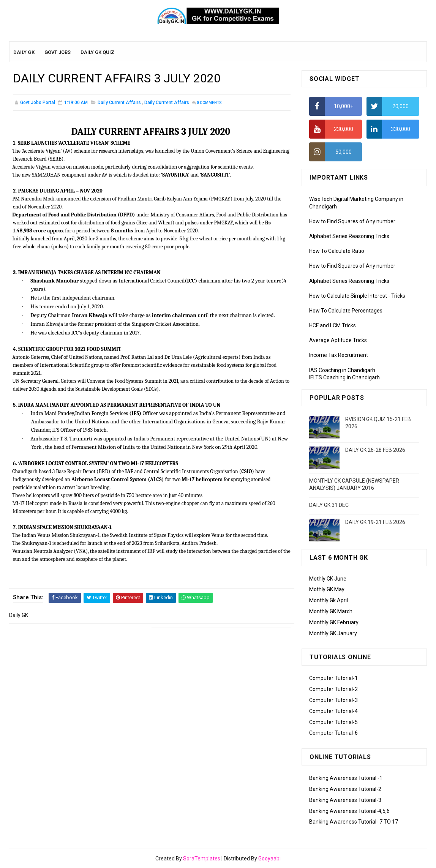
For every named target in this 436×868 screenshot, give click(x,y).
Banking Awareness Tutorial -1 (346, 778)
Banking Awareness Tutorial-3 (345, 800)
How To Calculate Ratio (337, 251)
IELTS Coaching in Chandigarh (344, 377)
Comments (209, 103)
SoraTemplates (202, 859)
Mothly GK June (328, 579)
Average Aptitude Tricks (338, 340)
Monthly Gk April (329, 600)
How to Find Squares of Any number (352, 221)
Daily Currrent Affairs (167, 103)
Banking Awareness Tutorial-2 (345, 789)
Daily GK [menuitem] (24, 52)
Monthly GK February (334, 622)
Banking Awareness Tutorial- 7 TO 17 (354, 822)
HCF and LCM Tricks (333, 325)
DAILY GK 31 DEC (329, 505)
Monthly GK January (333, 633)
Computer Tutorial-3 (333, 700)
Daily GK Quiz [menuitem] (97, 52)
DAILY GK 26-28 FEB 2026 (375, 450)
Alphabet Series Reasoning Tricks (349, 236)
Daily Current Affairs (119, 103)
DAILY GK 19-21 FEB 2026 (375, 522)
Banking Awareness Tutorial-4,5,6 (349, 811)
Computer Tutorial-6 (333, 733)
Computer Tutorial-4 (333, 711)
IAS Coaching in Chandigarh (342, 370)
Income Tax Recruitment (339, 355)
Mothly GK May (327, 589)
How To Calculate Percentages (346, 311)
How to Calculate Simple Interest (348, 296)
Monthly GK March (331, 611)
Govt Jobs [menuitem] (58, 52)
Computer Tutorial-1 (333, 678)
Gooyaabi (269, 859)
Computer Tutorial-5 (333, 722)
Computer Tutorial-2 (333, 689)
